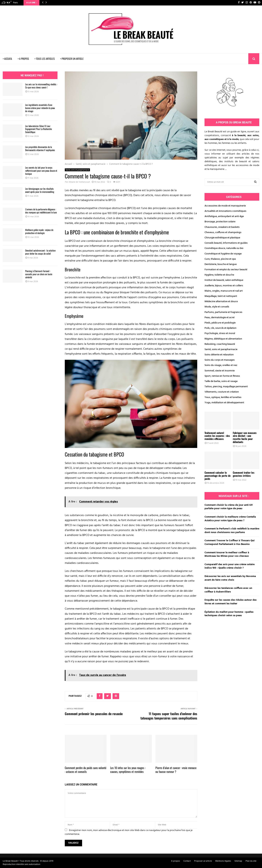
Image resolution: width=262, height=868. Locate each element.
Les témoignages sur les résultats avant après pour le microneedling (40, 190)
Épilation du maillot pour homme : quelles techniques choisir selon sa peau (229, 614)
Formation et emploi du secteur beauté (226, 270)
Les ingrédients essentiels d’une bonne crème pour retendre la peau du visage (40, 108)
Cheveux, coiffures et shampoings (223, 232)
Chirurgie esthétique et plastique (222, 238)
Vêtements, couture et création (222, 392)
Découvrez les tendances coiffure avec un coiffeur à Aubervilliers (228, 590)
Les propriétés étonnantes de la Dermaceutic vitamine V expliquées (40, 148)
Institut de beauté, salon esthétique (224, 280)
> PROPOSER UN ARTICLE (72, 59)
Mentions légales (223, 861)
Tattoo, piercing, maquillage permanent (226, 387)
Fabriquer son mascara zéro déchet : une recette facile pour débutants (245, 437)
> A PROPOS (23, 59)
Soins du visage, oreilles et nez (221, 365)
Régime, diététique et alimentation (223, 339)
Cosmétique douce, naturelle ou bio (224, 248)
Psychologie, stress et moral (220, 333)
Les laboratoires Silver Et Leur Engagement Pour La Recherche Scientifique (38, 129)
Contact (187, 861)
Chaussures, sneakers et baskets (222, 227)
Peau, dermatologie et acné (219, 318)
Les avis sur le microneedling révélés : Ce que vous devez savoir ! (41, 86)
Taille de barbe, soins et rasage (221, 381)
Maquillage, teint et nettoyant (221, 296)
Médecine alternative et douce (221, 302)
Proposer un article (203, 861)
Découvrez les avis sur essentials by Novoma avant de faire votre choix (230, 578)
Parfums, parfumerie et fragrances (223, 312)
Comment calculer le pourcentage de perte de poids (218, 476)
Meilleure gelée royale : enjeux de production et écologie (39, 231)
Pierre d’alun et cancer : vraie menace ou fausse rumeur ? (176, 770)
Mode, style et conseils (217, 307)
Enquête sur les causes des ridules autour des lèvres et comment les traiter (231, 602)
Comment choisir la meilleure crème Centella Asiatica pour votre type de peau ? (230, 519)
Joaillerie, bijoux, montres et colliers (224, 286)
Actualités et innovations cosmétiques (225, 211)
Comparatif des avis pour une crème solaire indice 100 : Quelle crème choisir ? (230, 566)
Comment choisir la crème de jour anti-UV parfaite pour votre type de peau (229, 507)
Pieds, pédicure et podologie (220, 323)
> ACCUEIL (7, 59)
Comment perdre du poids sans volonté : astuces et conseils (86, 770)
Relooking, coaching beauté (220, 344)
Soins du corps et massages (220, 360)
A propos (176, 861)
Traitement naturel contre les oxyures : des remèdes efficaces (217, 436)
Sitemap (238, 861)
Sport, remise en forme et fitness (222, 376)
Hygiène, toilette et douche (219, 275)
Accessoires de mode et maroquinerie (225, 206)
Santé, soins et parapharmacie (77, 170)
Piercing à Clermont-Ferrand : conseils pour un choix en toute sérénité (39, 274)
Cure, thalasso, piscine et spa (220, 259)
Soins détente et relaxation (219, 355)
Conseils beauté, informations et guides (226, 243)
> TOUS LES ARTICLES (45, 59)
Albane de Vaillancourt (79, 182)
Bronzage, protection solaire (220, 222)
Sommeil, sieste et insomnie (220, 371)
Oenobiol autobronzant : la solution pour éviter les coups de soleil (40, 252)
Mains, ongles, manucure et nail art (224, 291)
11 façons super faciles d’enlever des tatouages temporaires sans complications (169, 716)
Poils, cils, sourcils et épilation (220, 328)
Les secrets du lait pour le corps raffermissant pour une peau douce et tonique (41, 171)
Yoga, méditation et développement (224, 403)
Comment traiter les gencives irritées (244, 474)
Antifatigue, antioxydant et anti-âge (224, 216)
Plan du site (251, 861)
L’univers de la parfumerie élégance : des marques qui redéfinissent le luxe (41, 211)
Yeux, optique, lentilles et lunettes (223, 397)
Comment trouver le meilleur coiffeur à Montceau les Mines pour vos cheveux (227, 554)
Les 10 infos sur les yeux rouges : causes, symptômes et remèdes (128, 770)
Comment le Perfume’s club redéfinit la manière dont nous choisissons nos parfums (232, 531)
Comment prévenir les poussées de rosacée (94, 714)
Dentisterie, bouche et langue (221, 264)
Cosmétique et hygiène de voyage (223, 254)
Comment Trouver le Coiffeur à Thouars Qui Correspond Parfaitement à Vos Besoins (230, 542)
